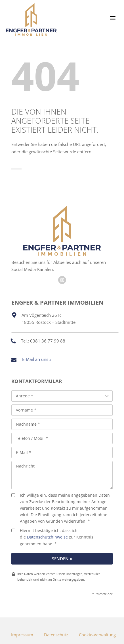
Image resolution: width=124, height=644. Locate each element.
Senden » (62, 559)
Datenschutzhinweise (47, 537)
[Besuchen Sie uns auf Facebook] (62, 280)
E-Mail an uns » (37, 359)
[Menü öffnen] (115, 18)
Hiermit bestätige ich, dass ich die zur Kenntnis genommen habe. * (52, 537)
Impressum (22, 635)
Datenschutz (56, 635)
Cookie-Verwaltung (97, 635)
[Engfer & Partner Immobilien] (31, 19)
